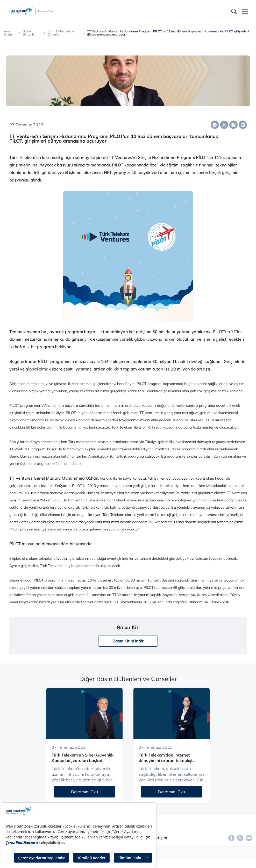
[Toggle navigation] (245, 11)
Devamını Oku (84, 792)
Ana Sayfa (8, 33)
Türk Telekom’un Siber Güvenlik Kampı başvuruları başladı (83, 758)
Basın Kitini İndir (128, 641)
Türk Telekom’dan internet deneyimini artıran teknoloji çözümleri (165, 758)
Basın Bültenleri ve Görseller (61, 33)
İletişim (160, 838)
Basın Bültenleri (30, 33)
